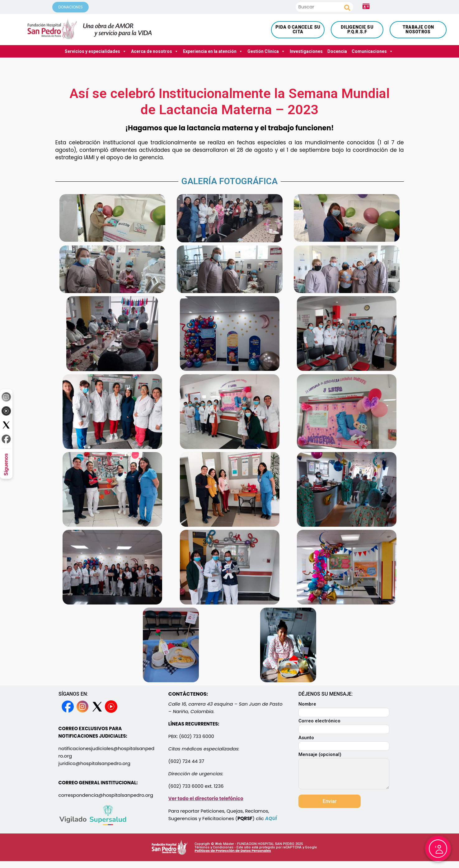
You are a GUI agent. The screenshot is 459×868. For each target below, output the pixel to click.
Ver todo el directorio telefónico (206, 798)
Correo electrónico (344, 725)
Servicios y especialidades (96, 51)
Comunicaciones (372, 51)
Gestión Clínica (266, 51)
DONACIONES (71, 7)
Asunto (344, 742)
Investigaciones (306, 51)
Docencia (337, 51)
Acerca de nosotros (155, 51)
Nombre (344, 709)
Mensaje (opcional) (344, 771)
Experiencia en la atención (213, 51)
